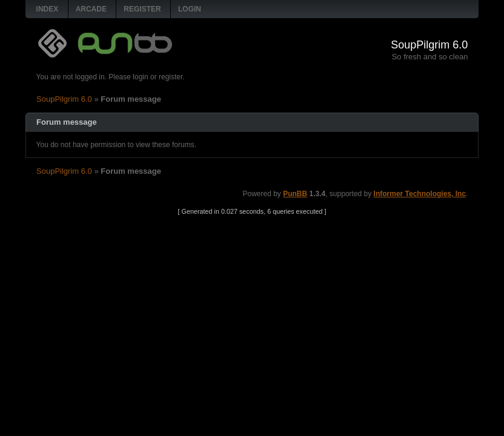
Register (142, 9)
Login (190, 9)
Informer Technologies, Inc (420, 194)
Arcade (91, 9)
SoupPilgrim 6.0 (429, 45)
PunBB (295, 194)
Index (48, 9)
